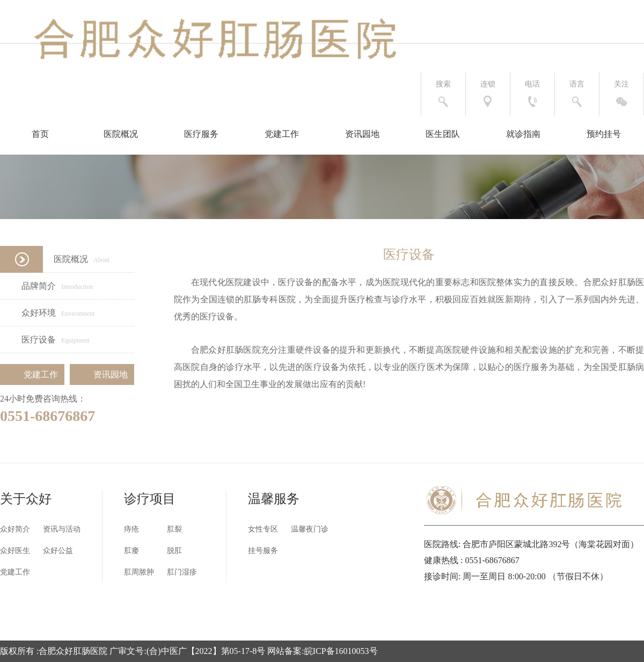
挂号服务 (263, 551)
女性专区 (263, 529)
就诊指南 (523, 134)
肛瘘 (131, 551)
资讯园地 (362, 134)
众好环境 (47, 313)
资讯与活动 (62, 529)
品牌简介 (46, 286)
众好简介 (15, 529)
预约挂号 (604, 134)
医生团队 (443, 134)
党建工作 (282, 134)
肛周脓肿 (139, 572)
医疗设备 (45, 340)
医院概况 (121, 134)
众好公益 (58, 551)
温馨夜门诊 (310, 529)
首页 (40, 134)
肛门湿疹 (182, 572)
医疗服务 (201, 134)
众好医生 (15, 551)
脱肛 (174, 551)
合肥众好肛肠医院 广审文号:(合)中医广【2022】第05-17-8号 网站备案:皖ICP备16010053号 (208, 651)
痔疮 (131, 529)
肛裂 (174, 529)
